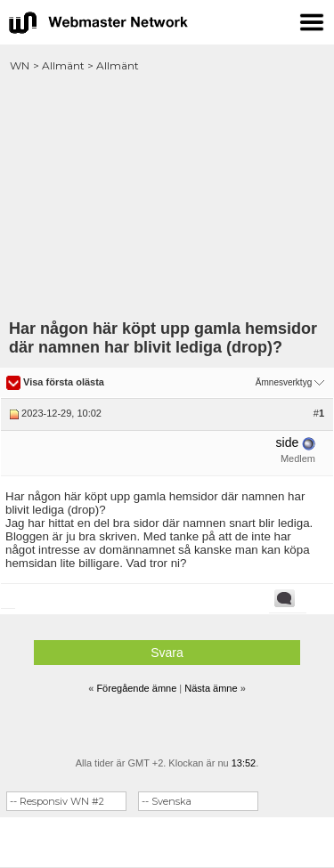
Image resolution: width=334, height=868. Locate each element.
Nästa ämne (211, 688)
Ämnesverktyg (284, 382)
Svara (167, 653)
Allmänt (63, 65)
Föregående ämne (136, 688)
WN (20, 65)
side (288, 442)
